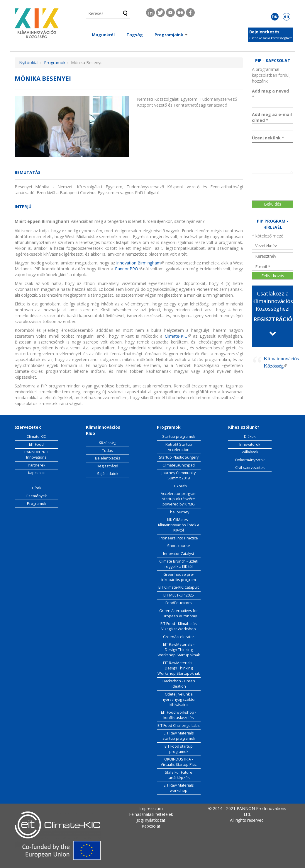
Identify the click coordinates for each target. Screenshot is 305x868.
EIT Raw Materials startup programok (179, 736)
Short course (179, 546)
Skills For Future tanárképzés (179, 775)
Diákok (250, 436)
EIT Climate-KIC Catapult (179, 587)
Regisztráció (107, 466)
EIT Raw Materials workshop (179, 788)
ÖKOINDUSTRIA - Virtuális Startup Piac (179, 762)
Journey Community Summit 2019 (179, 475)
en (287, 16)
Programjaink (171, 35)
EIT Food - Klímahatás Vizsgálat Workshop (179, 626)
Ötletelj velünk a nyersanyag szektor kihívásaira (179, 699)
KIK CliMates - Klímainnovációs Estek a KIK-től (179, 525)
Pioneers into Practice (179, 538)
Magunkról (103, 35)
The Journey (179, 512)
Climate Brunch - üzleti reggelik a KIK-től (179, 564)
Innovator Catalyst (179, 554)
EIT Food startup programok (179, 749)
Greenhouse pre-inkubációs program (179, 577)
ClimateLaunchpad (179, 465)
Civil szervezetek (250, 468)
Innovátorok (250, 444)
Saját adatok (108, 474)
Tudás (107, 451)
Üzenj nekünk (268, 138)
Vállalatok (250, 452)
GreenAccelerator (179, 637)
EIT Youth (179, 486)
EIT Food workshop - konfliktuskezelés (179, 715)
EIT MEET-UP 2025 (179, 595)
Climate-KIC (177, 336)
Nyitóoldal (29, 63)
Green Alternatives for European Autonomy (179, 613)
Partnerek (37, 465)
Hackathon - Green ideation (179, 684)
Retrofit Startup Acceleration (179, 447)
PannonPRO (128, 269)
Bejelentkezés (264, 32)
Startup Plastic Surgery (179, 457)
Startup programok (179, 436)
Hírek (37, 488)
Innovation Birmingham (140, 263)
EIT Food (36, 444)
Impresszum (151, 808)
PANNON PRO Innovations (36, 455)
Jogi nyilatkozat (151, 820)
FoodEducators (179, 603)
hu (275, 16)
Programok (55, 63)
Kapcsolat (37, 473)
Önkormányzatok (250, 460)
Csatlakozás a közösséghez (271, 38)
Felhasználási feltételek (151, 814)
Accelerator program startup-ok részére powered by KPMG (179, 499)
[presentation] (276, 184)
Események (37, 496)
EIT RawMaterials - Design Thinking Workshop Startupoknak (179, 650)
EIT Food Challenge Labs (179, 726)
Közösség (107, 443)
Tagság (135, 35)
